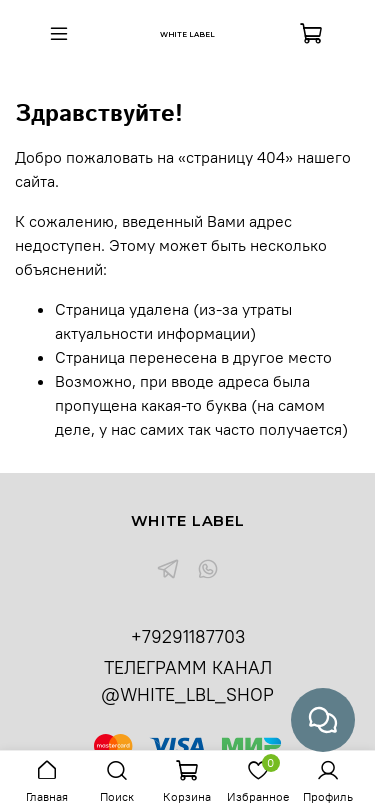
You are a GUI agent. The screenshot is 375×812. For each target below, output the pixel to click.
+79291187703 (188, 636)
